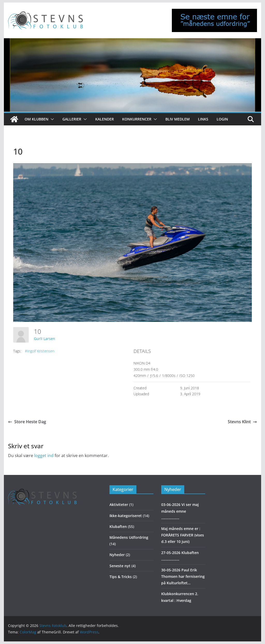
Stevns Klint (242, 422)
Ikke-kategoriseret (126, 516)
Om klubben (36, 119)
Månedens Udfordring (129, 537)
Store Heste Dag (27, 422)
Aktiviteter (119, 505)
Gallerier (72, 119)
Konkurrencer (137, 119)
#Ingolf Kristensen (40, 351)
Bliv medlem (178, 119)
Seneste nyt (120, 566)
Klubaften (118, 526)
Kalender (105, 119)
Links (203, 119)
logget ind (44, 456)
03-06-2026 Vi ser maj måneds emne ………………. (180, 511)
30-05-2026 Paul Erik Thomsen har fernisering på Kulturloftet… (183, 576)
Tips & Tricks (121, 577)
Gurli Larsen (45, 339)
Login (222, 119)
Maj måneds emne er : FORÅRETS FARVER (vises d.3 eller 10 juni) (183, 535)
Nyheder (117, 555)
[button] (51, 119)
